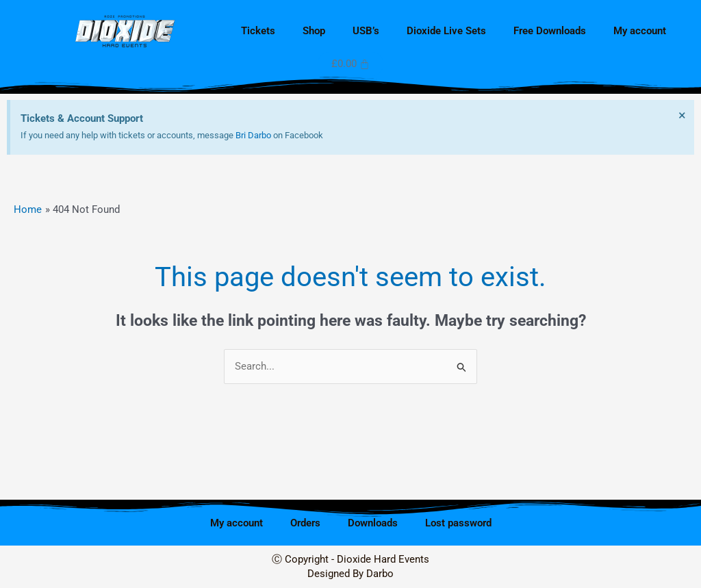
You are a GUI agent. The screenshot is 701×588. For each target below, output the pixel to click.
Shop (314, 31)
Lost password (458, 523)
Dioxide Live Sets (446, 31)
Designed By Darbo (350, 574)
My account (640, 31)
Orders (305, 523)
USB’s (366, 31)
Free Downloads (550, 31)
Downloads (373, 523)
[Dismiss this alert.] (681, 116)
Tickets (258, 31)
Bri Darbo (253, 135)
